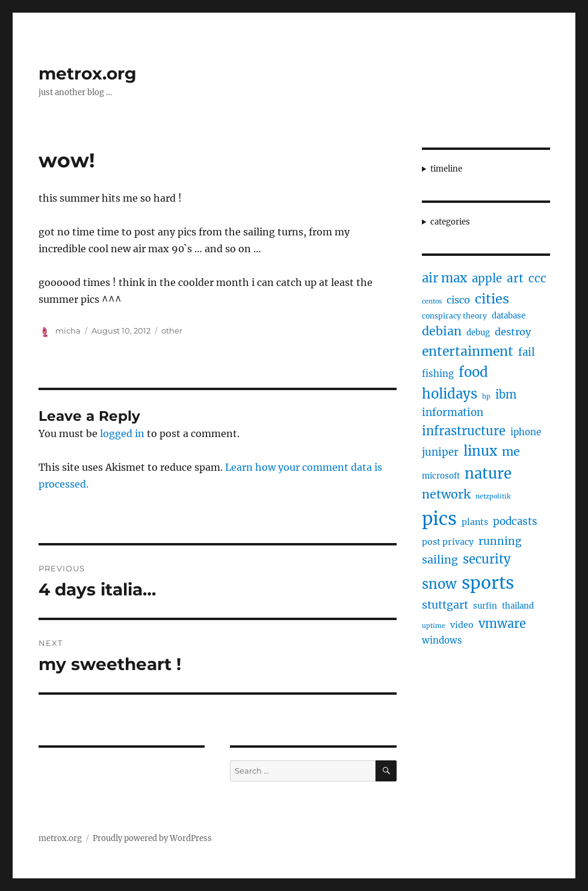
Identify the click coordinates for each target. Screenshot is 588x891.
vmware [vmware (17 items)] (502, 623)
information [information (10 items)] (453, 412)
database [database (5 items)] (509, 316)
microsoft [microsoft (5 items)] (441, 476)
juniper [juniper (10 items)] (440, 452)
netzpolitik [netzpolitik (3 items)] (493, 496)
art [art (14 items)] (515, 278)
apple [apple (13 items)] (487, 278)
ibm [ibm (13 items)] (506, 395)
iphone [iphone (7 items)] (526, 432)
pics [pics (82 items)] (439, 519)
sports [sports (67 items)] (488, 583)
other (172, 331)
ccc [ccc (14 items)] (537, 278)
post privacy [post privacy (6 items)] (448, 542)
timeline (446, 169)
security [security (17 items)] (487, 559)
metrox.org (88, 73)
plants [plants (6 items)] (475, 522)
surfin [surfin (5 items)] (485, 606)
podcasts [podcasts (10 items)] (515, 521)
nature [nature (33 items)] (488, 474)
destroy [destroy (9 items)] (513, 332)
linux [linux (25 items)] (480, 451)
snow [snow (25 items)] (439, 584)
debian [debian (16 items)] (442, 331)
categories (450, 222)
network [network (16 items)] (446, 494)
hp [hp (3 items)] (486, 396)
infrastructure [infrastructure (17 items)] (464, 431)
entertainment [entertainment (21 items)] (468, 351)
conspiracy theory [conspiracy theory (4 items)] (454, 316)
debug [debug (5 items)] (478, 333)
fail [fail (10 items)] (527, 352)
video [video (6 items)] (462, 625)
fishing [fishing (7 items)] (438, 374)
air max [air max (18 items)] (444, 278)
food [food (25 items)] (473, 372)
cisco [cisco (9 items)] (458, 300)
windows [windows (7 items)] (442, 640)
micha (68, 331)
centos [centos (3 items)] (432, 301)
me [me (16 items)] (511, 452)
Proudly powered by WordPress (152, 838)
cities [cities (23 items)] (492, 299)
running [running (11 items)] (500, 541)
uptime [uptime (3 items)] (434, 626)
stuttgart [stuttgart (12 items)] (445, 605)
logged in (122, 433)
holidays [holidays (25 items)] (450, 394)
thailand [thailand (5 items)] (518, 606)
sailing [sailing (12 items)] (440, 560)
